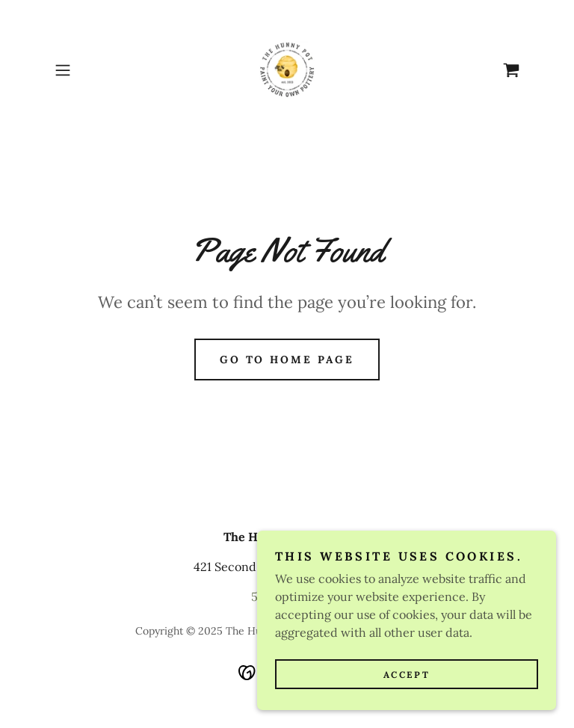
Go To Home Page (287, 360)
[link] (287, 70)
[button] (84, 70)
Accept (407, 675)
